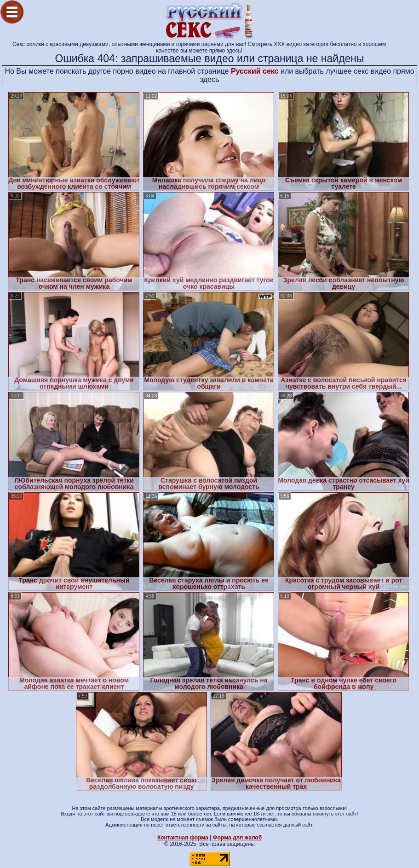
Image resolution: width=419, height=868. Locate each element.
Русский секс (255, 71)
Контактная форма (183, 838)
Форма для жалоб (238, 838)
